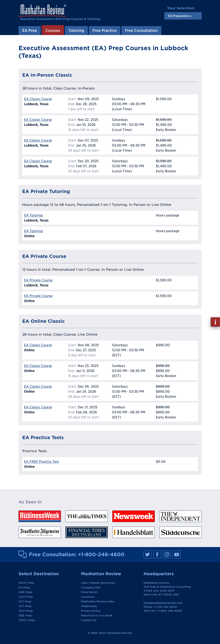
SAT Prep (25, 601)
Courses (53, 30)
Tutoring (76, 30)
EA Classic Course (38, 99)
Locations (88, 597)
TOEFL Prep (27, 620)
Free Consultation (141, 30)
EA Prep (30, 30)
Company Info (91, 588)
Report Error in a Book (97, 615)
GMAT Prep (26, 583)
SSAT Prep (26, 611)
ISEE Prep (25, 615)
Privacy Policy (91, 611)
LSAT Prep (26, 597)
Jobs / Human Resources (98, 583)
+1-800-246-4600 (101, 554)
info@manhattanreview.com (163, 603)
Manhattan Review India (98, 601)
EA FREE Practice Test (41, 462)
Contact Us (89, 620)
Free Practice (105, 30)
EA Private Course (38, 280)
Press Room (89, 592)
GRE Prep (25, 592)
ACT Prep (25, 606)
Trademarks (89, 606)
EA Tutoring (33, 215)
